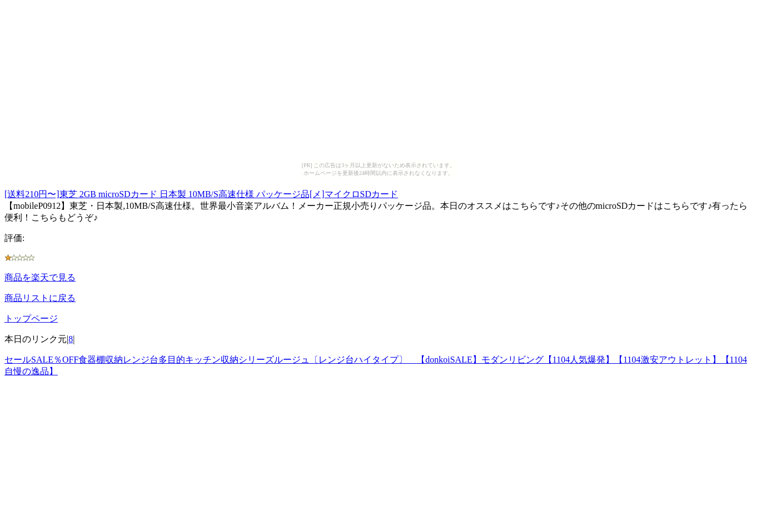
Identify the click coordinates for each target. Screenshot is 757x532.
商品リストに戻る (40, 298)
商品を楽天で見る (40, 277)
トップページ (31, 318)
